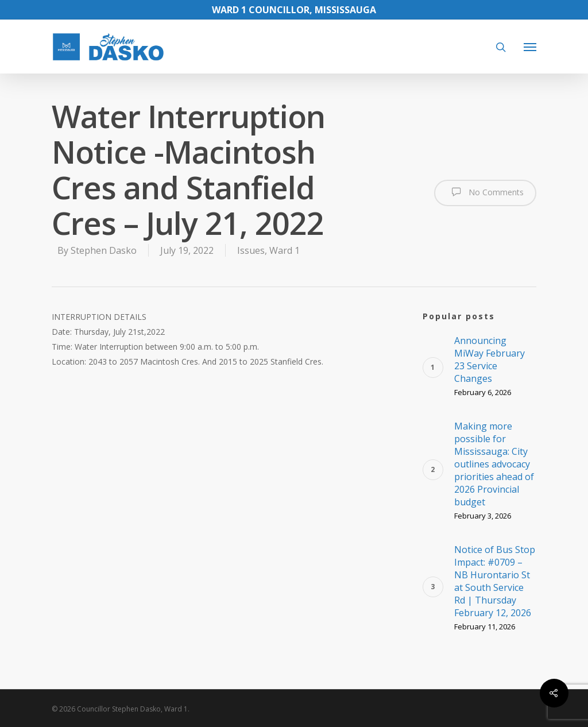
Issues (251, 250)
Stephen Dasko (104, 250)
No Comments (485, 192)
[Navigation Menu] (530, 47)
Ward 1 (285, 250)
